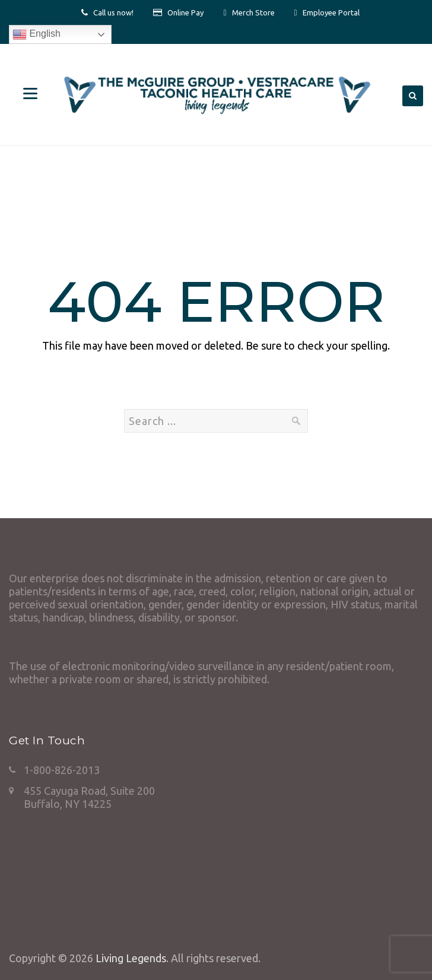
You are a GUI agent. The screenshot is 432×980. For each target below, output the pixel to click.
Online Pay (185, 12)
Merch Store (253, 12)
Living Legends (131, 958)
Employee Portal (331, 12)
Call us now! (113, 12)
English (36, 34)
